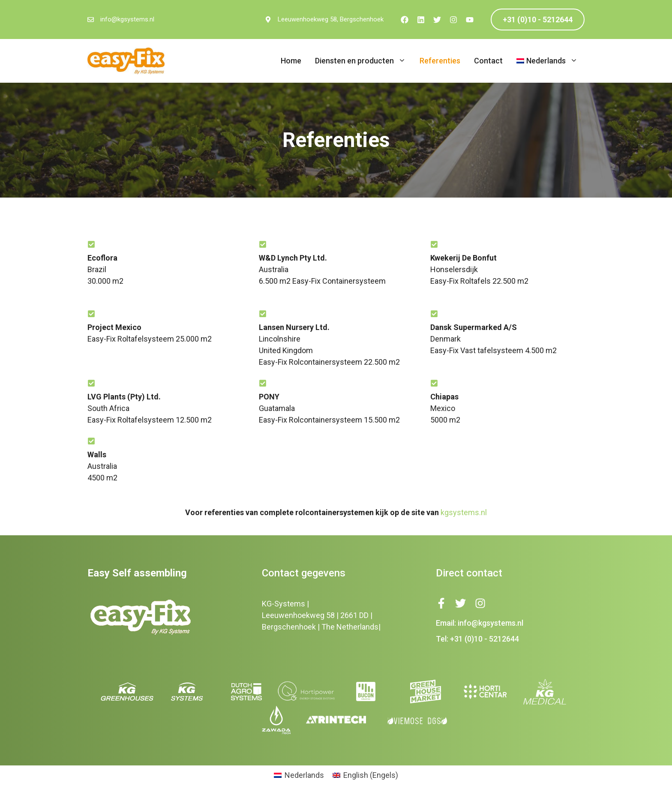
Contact (488, 61)
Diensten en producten (364, 61)
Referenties (440, 61)
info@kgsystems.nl (127, 19)
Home (291, 61)
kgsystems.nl (464, 512)
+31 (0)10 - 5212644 (538, 19)
